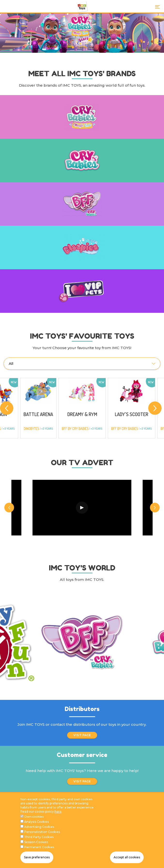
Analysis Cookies (36, 822)
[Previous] (7, 408)
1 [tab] (49, 47)
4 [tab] (67, 47)
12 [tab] (115, 47)
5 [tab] (73, 47)
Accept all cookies (127, 857)
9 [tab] (97, 47)
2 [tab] (55, 47)
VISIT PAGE (82, 735)
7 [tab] (85, 47)
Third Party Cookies (39, 837)
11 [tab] (109, 47)
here (58, 812)
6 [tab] (79, 47)
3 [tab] (61, 47)
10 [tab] (103, 47)
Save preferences (37, 857)
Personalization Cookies (42, 832)
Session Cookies (36, 842)
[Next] (155, 408)
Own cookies (34, 817)
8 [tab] (91, 47)
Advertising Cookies (39, 827)
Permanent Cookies (39, 847)
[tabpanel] (82, 33)
